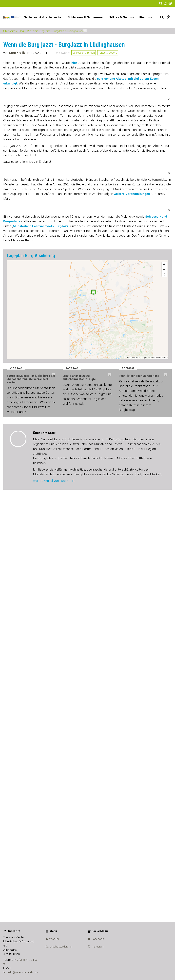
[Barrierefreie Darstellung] (168, 17)
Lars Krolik (17, 128)
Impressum (52, 969)
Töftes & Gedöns (108, 128)
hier (74, 138)
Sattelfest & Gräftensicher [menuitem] (43, 17)
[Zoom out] (164, 688)
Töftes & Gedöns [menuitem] (122, 17)
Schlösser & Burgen (84, 128)
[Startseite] (12, 17)
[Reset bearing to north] (164, 693)
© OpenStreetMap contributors (154, 776)
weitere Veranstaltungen (132, 500)
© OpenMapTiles (133, 776)
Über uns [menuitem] (145, 17)
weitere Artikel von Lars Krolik (54, 930)
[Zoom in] (164, 683)
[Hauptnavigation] (88, 17)
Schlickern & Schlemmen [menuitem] (86, 17)
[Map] (87, 728)
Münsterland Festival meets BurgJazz (41, 645)
